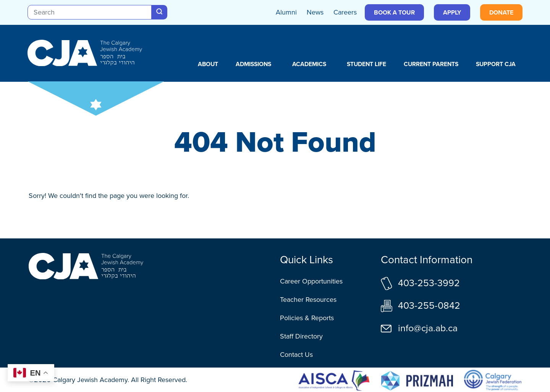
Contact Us (296, 355)
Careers (345, 12)
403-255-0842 (429, 305)
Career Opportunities (311, 281)
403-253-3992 (429, 283)
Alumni (286, 12)
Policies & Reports (307, 318)
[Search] (90, 12)
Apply (452, 12)
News (315, 12)
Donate (501, 12)
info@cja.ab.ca (428, 328)
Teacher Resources (308, 300)
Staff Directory (301, 336)
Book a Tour (394, 12)
